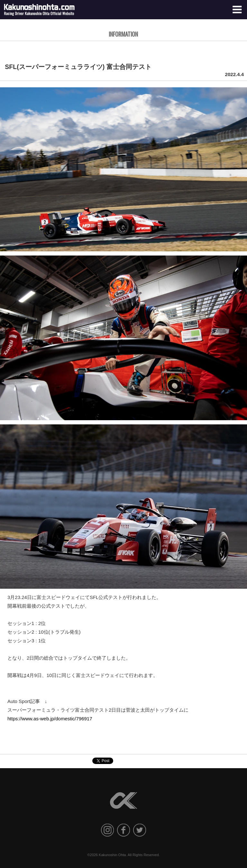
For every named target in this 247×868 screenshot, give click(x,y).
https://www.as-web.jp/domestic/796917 (50, 719)
